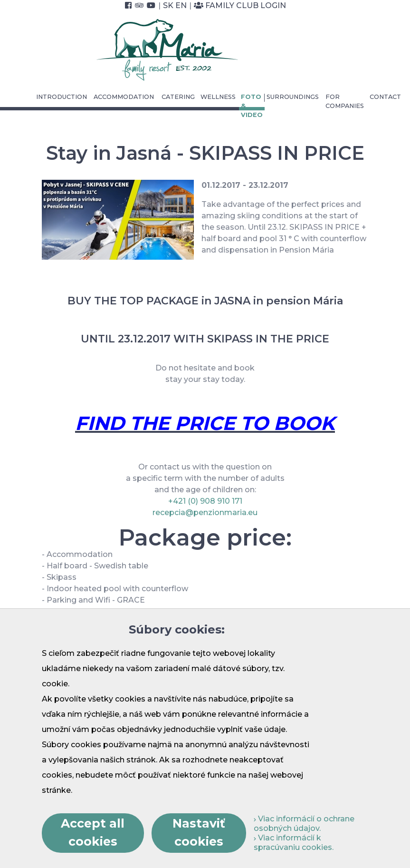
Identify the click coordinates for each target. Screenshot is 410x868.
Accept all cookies (93, 832)
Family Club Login (240, 5)
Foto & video (252, 106)
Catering (178, 97)
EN (181, 5)
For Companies (345, 101)
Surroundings (293, 97)
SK (168, 5)
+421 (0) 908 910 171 (205, 501)
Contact (385, 97)
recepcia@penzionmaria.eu (205, 512)
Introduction (62, 97)
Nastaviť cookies (199, 832)
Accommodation (124, 97)
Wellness (218, 97)
